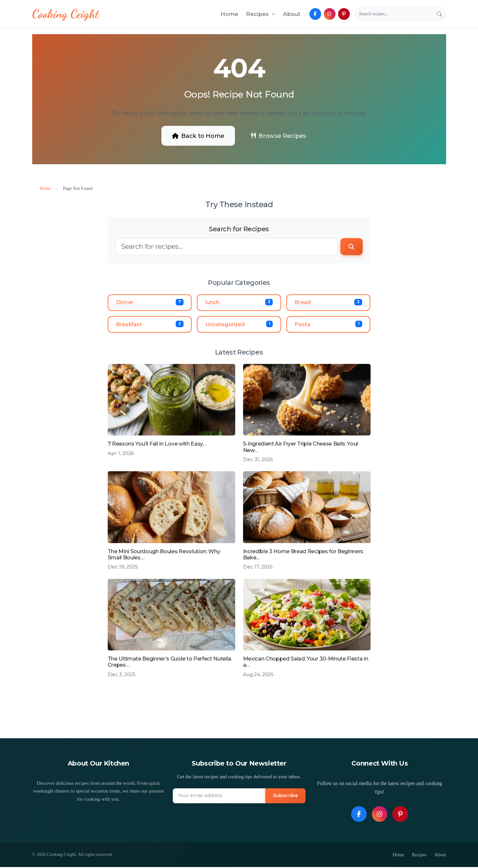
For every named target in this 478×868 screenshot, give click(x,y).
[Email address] (219, 797)
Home (229, 14)
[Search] (394, 14)
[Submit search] (439, 14)
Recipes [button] (261, 14)
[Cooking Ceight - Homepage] (66, 14)
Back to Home (196, 136)
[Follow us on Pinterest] (344, 14)
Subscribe (285, 797)
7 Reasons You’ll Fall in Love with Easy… (157, 445)
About (292, 14)
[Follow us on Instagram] (330, 14)
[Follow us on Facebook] (315, 14)
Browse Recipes (280, 136)
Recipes (419, 856)
